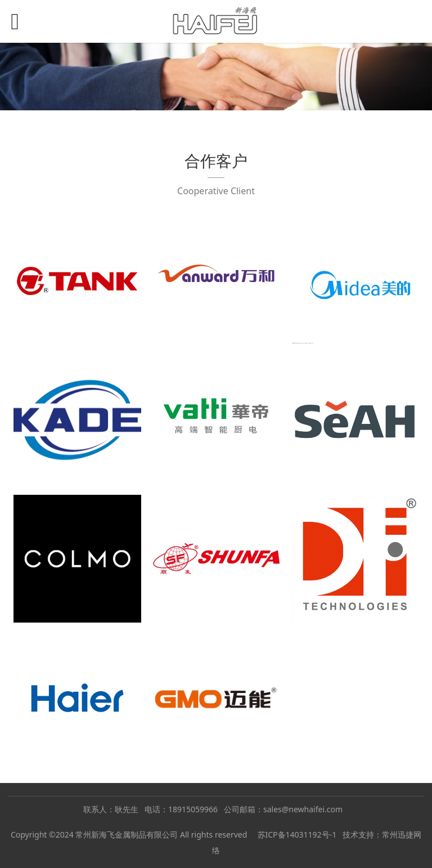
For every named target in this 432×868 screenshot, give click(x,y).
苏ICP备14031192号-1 (297, 835)
